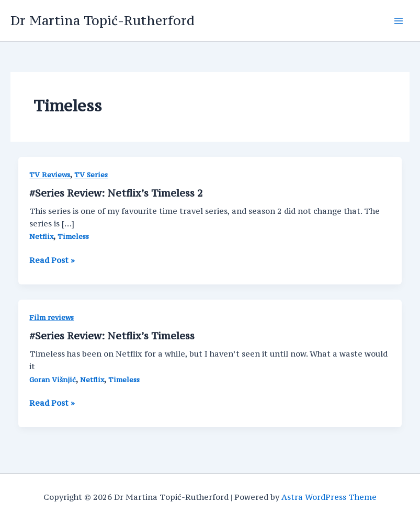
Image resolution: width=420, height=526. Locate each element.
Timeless (73, 237)
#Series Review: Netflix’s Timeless (112, 336)
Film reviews (52, 318)
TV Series (91, 175)
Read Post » (52, 260)
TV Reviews (50, 175)
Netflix (41, 237)
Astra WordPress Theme (329, 497)
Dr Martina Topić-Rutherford (103, 20)
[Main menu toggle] (399, 21)
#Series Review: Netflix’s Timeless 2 (116, 193)
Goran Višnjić (53, 380)
